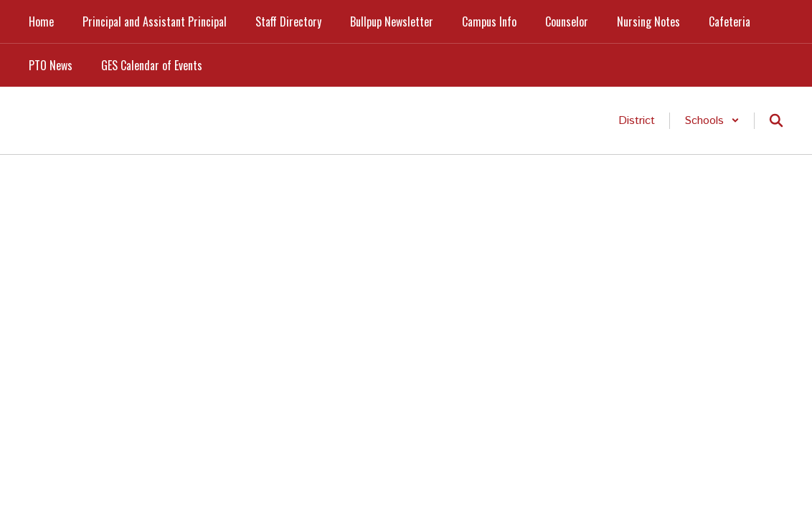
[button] (712, 121)
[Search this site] (776, 120)
